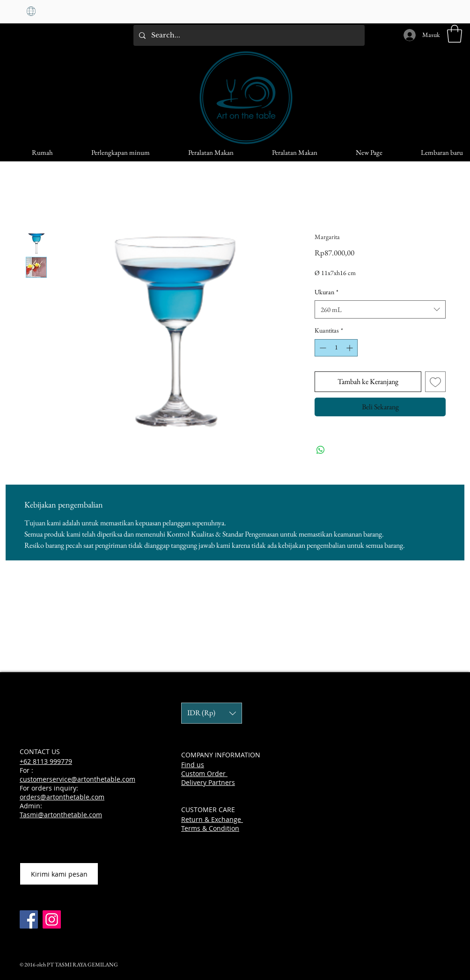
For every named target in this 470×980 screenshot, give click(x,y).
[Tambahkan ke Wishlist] (435, 382)
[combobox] (380, 309)
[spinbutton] (336, 348)
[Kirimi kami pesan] (59, 874)
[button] (455, 34)
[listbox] (212, 713)
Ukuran (327, 292)
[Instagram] (52, 919)
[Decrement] (322, 348)
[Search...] (248, 35)
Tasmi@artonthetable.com (61, 815)
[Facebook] (29, 919)
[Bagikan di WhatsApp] (321, 450)
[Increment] (350, 348)
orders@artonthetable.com (62, 797)
